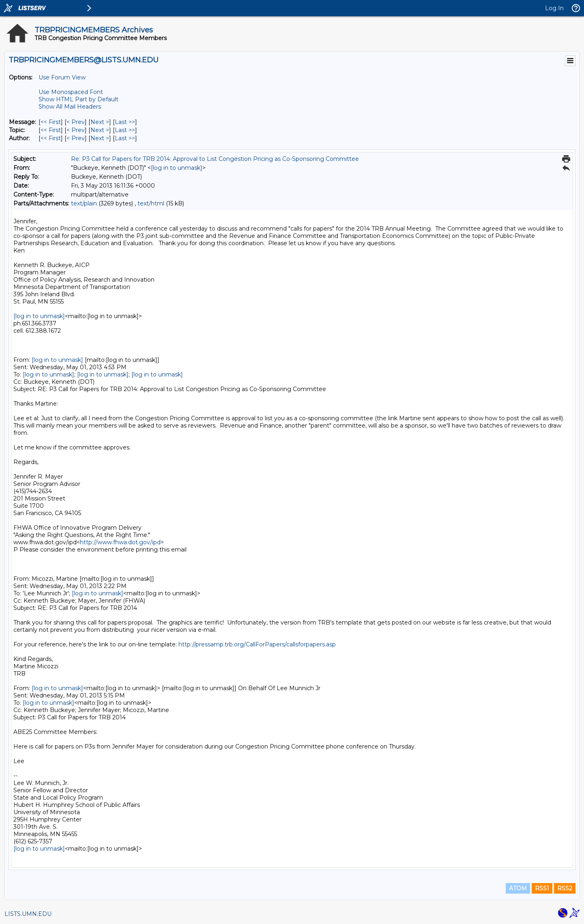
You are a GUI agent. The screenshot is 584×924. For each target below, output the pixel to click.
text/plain (84, 203)
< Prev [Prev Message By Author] (76, 138)
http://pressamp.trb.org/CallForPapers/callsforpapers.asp (257, 644)
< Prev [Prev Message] (76, 122)
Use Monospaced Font (71, 92)
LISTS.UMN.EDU (28, 914)
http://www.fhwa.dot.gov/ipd (120, 542)
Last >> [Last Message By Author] (125, 138)
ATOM (518, 888)
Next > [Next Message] (100, 122)
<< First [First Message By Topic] (51, 130)
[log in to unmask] (177, 168)
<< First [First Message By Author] (51, 138)
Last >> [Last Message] (125, 122)
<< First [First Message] (51, 122)
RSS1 (542, 888)
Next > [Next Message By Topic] (100, 130)
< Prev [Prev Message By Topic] (76, 130)
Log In (554, 8)
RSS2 (565, 888)
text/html (151, 203)
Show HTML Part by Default (78, 99)
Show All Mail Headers (70, 107)
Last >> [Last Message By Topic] (125, 130)
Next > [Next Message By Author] (100, 138)
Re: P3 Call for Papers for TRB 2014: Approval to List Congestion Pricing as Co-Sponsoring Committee (215, 159)
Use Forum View (62, 77)
